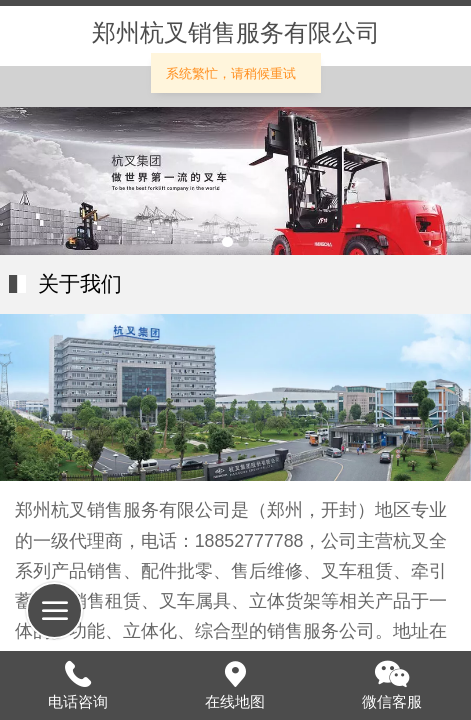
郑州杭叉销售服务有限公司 (236, 33)
